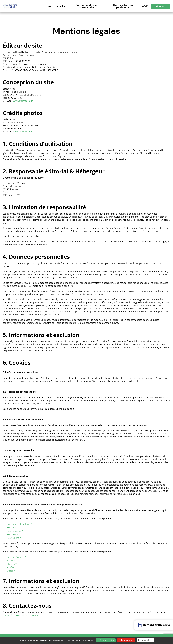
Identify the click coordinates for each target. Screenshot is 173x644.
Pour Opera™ (14, 538)
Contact (161, 6)
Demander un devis (156, 625)
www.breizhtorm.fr (23, 101)
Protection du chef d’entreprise (87, 6)
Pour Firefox (13, 534)
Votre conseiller (57, 6)
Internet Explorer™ (17, 557)
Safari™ (11, 561)
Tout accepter (106, 640)
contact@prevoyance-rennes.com (20, 615)
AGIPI (145, 6)
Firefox (10, 567)
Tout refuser (126, 640)
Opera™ (11, 571)
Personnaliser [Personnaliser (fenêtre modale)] (145, 640)
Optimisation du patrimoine (123, 6)
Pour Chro (12, 531)
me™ (20, 531)
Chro (9, 564)
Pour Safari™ (14, 527)
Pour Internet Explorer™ (19, 524)
